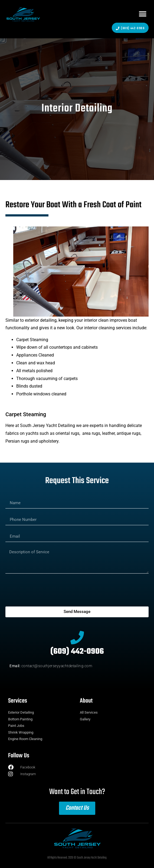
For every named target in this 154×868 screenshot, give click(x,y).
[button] (142, 14)
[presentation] (47, 590)
